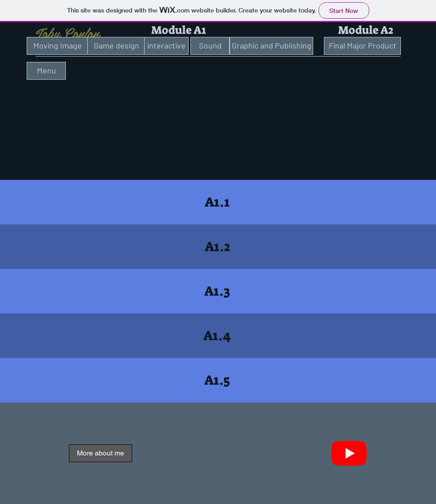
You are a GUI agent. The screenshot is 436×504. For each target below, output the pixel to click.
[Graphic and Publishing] (271, 46)
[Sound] (210, 46)
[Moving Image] (57, 46)
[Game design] (116, 46)
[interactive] (166, 46)
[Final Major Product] (362, 46)
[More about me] (101, 453)
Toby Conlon (67, 33)
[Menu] (46, 71)
